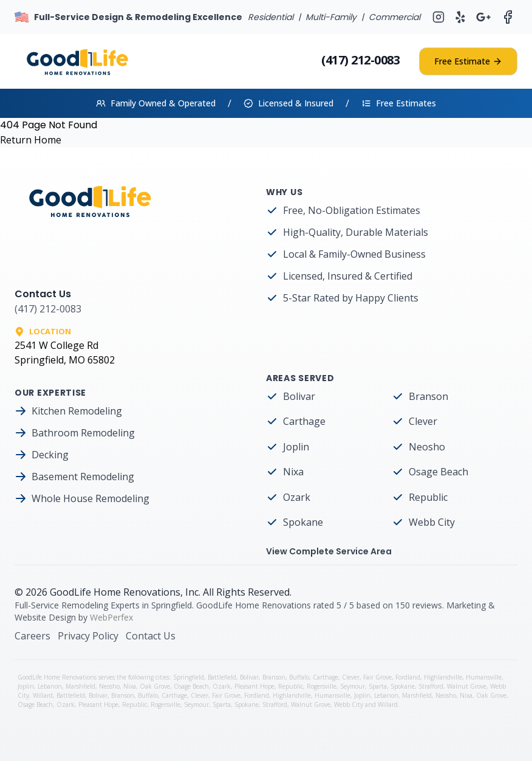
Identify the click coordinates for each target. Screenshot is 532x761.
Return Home (31, 140)
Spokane (303, 522)
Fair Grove (377, 677)
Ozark (297, 497)
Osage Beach (438, 472)
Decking (50, 455)
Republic (428, 497)
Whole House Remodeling (90, 498)
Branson (428, 396)
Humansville (484, 677)
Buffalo (299, 677)
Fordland (408, 677)
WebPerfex (111, 617)
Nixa (293, 472)
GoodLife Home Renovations (115, 592)
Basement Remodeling (83, 477)
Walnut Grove (467, 686)
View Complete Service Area (329, 551)
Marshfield (80, 686)
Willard (43, 695)
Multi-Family (331, 17)
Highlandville (443, 677)
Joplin (296, 447)
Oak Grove (155, 686)
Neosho (427, 447)
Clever (423, 421)
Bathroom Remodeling (83, 433)
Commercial (394, 17)
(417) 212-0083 (360, 60)
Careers (32, 636)
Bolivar (299, 396)
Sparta (378, 686)
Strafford (431, 686)
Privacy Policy (88, 636)
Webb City (432, 522)
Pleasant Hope (254, 686)
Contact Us (151, 636)
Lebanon (50, 686)
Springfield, (190, 677)
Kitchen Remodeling (77, 411)
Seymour (353, 686)
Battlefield (222, 677)
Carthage (304, 421)
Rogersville (322, 686)
